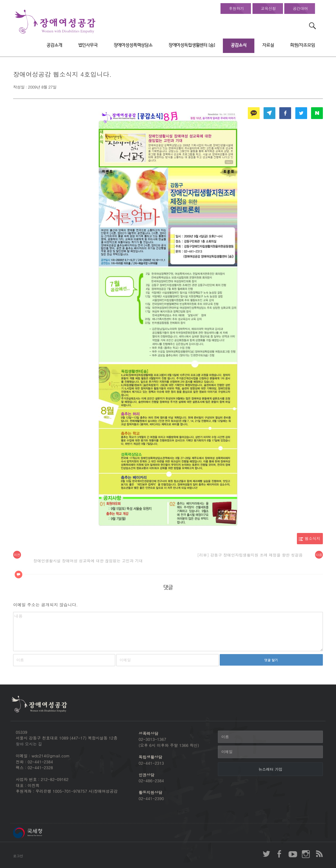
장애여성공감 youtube (293, 854)
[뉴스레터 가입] (270, 769)
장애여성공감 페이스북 (280, 854)
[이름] (270, 737)
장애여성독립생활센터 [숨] (192, 45)
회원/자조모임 (303, 45)
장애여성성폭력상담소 (133, 45)
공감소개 (54, 45)
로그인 (18, 856)
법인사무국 (88, 45)
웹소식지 (313, 538)
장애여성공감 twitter (266, 854)
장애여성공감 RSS (319, 854)
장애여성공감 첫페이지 (55, 22)
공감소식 (238, 45)
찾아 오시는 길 (29, 744)
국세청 (39, 833)
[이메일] (270, 752)
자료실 (268, 45)
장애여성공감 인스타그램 (306, 854)
